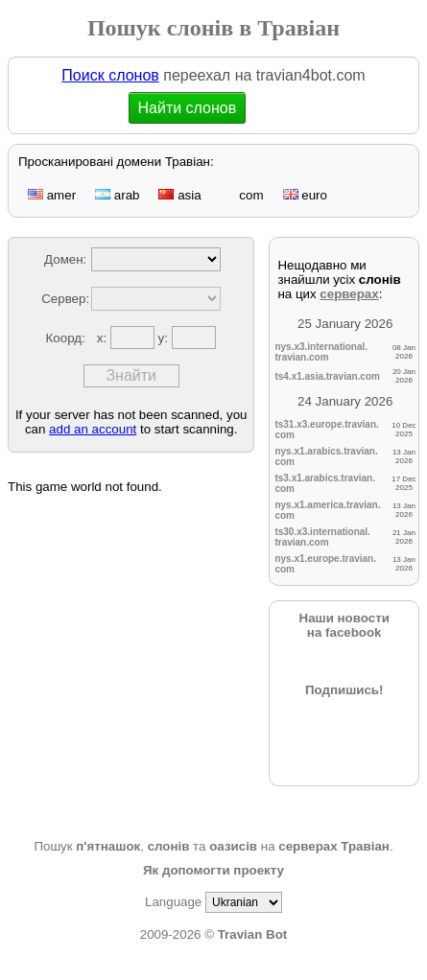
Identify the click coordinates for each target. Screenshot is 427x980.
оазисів (233, 846)
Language (173, 902)
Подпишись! (344, 690)
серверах (349, 294)
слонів (169, 846)
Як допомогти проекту (213, 870)
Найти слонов (189, 108)
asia (179, 195)
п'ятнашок (108, 846)
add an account (93, 429)
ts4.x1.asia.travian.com (327, 376)
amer (52, 195)
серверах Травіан (334, 846)
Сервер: (65, 299)
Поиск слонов (110, 75)
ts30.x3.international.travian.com (322, 537)
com (242, 195)
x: (104, 338)
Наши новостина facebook (344, 625)
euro (305, 195)
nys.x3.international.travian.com (321, 352)
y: (165, 338)
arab (117, 195)
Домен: (65, 259)
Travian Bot (253, 934)
